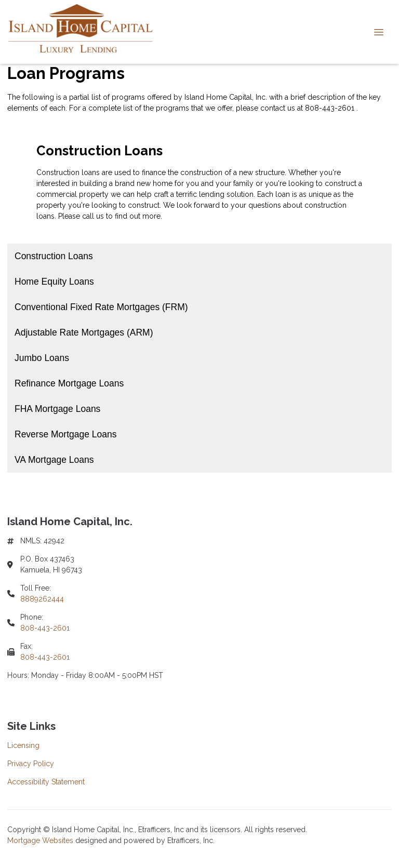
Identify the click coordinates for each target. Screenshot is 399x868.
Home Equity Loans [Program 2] (54, 282)
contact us (278, 108)
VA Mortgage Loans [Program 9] (54, 460)
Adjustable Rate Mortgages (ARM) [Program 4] (84, 332)
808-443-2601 (45, 628)
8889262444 (42, 599)
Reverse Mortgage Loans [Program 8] (66, 434)
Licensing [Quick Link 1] (23, 745)
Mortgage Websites (41, 840)
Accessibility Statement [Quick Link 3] (46, 782)
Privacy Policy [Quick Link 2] (31, 764)
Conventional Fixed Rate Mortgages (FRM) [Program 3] (101, 307)
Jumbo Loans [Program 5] (42, 358)
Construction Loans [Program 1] (54, 256)
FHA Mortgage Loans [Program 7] (57, 409)
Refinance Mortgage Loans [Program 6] (69, 383)
